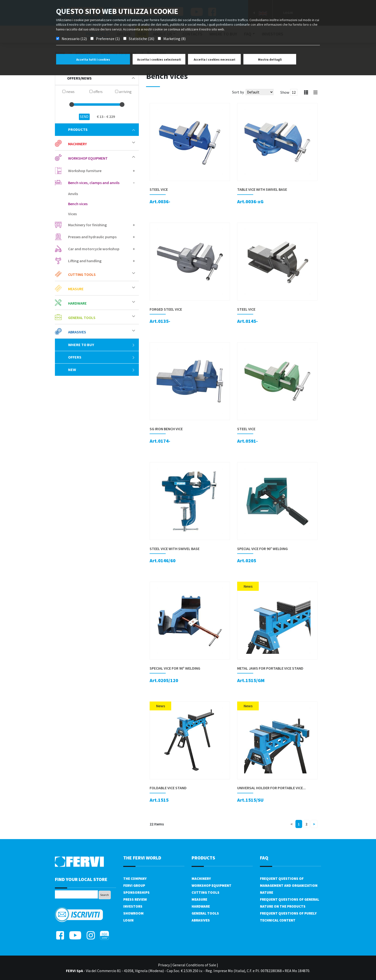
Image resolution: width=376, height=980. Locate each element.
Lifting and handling (85, 261)
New (102, 370)
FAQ (264, 858)
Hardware (77, 303)
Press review (135, 899)
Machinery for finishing (87, 225)
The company (135, 879)
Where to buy (102, 345)
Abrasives (77, 332)
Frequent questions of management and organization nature (289, 885)
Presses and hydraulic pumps (92, 237)
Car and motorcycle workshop (94, 249)
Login (128, 920)
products (102, 129)
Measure (76, 289)
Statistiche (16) (141, 39)
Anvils (73, 194)
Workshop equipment (88, 158)
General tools (82, 318)
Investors (133, 906)
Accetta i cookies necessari (214, 60)
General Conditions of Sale (194, 965)
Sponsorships (136, 892)
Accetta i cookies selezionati (159, 60)
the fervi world (142, 858)
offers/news (101, 78)
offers (102, 357)
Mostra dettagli (270, 60)
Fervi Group (134, 885)
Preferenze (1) (108, 39)
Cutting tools (82, 274)
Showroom (133, 913)
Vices (72, 214)
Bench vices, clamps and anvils (94, 183)
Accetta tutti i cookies (93, 60)
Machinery (77, 144)
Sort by (238, 92)
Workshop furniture (85, 171)
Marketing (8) (174, 39)
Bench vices (78, 204)
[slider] (72, 104)
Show (285, 92)
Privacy (164, 965)
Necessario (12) (74, 39)
